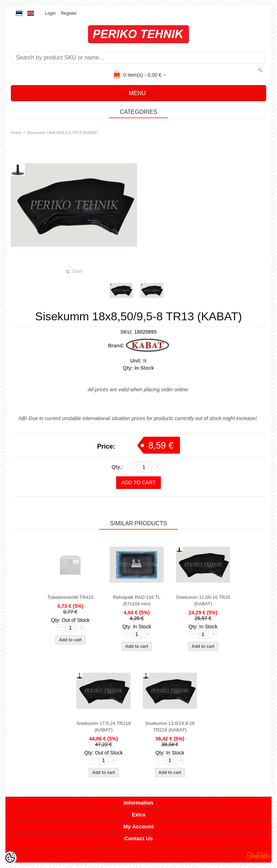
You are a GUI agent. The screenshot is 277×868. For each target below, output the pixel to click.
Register (69, 13)
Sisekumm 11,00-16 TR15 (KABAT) (203, 600)
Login (50, 13)
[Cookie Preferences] (10, 858)
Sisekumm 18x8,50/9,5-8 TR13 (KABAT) (63, 133)
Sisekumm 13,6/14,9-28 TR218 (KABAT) (170, 727)
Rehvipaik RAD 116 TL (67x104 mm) (137, 600)
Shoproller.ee (259, 855)
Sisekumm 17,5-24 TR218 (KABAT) (104, 727)
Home (16, 133)
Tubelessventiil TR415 (70, 597)
